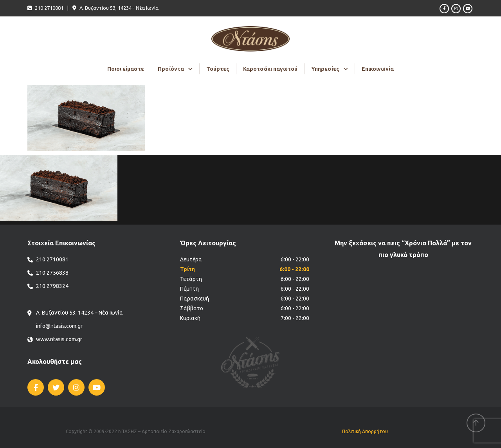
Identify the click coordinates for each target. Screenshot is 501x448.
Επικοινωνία (378, 69)
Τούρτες (218, 69)
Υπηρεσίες (325, 69)
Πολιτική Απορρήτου (365, 431)
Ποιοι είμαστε (126, 69)
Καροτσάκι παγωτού (270, 69)
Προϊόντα (171, 69)
